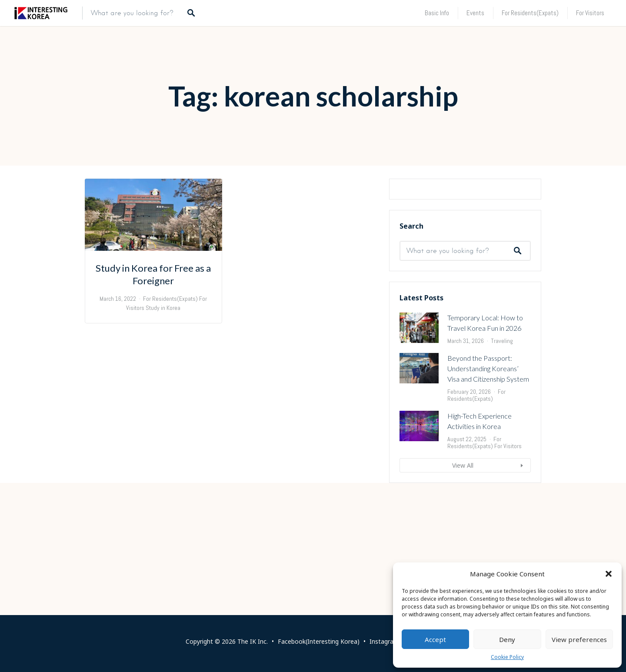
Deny (507, 639)
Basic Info (437, 13)
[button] (609, 574)
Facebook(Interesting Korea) (319, 641)
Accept (435, 639)
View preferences (579, 639)
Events (475, 13)
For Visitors (590, 13)
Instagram (384, 641)
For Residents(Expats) (530, 13)
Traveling (502, 447)
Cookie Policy (507, 657)
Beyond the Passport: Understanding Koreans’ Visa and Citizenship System (488, 474)
